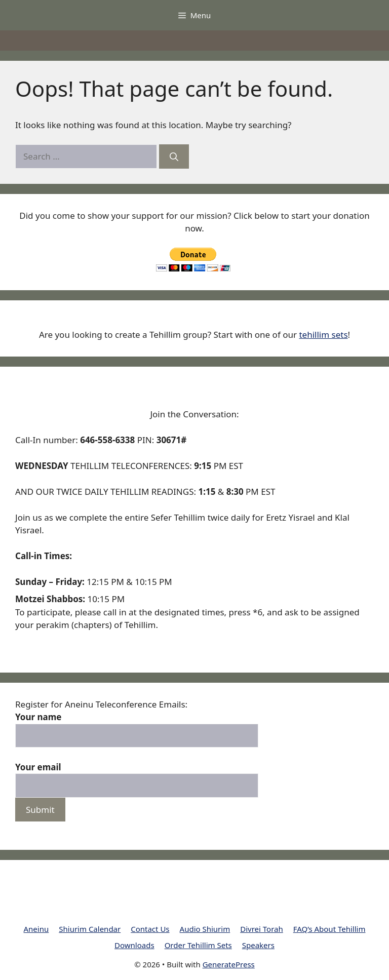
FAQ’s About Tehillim (329, 929)
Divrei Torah (262, 929)
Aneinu (36, 929)
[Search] (174, 156)
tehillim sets (323, 335)
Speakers (258, 945)
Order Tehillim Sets (198, 945)
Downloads (134, 945)
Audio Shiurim (205, 929)
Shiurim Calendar (90, 929)
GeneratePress (229, 964)
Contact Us (150, 929)
